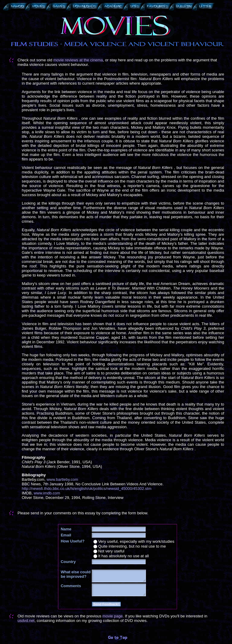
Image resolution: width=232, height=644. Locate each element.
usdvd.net (26, 621)
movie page (113, 616)
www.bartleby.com (62, 479)
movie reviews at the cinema (78, 60)
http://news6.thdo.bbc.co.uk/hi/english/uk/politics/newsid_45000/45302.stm (87, 489)
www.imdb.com (47, 493)
